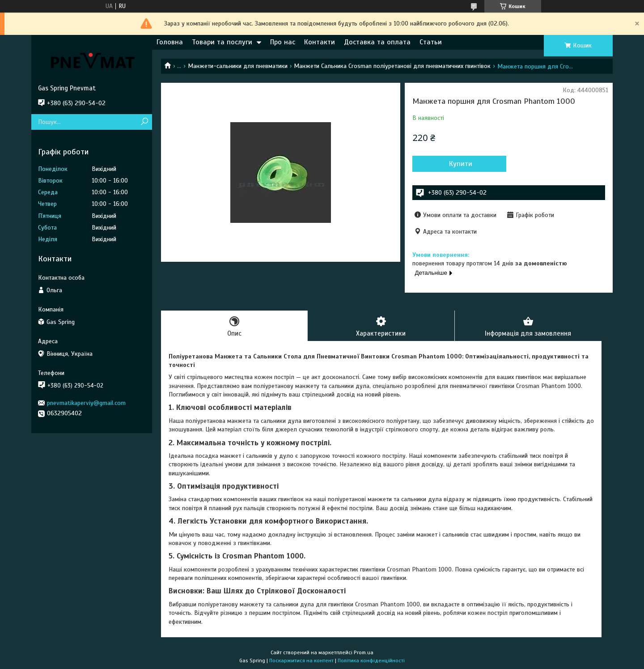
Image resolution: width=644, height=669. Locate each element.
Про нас (283, 42)
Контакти (320, 42)
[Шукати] (144, 122)
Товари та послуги (222, 42)
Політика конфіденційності (371, 660)
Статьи (431, 42)
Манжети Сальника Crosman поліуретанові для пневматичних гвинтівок (392, 66)
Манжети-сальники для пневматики (238, 66)
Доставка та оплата (377, 42)
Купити (461, 164)
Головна (170, 42)
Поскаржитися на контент (301, 660)
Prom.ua (364, 652)
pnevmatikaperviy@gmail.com (86, 403)
